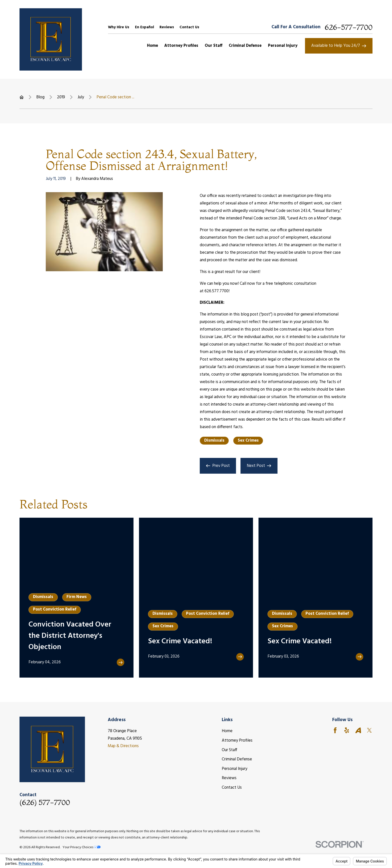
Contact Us (189, 27)
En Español (144, 27)
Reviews (167, 27)
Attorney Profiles (237, 741)
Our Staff (229, 750)
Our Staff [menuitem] (214, 46)
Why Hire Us (119, 27)
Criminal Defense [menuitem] (245, 46)
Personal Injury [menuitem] (283, 46)
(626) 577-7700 (45, 802)
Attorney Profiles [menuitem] (181, 46)
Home (227, 731)
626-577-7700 (349, 27)
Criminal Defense (237, 759)
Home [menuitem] (152, 46)
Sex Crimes (248, 441)
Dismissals (214, 441)
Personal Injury (234, 769)
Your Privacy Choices (81, 847)
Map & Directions (123, 746)
